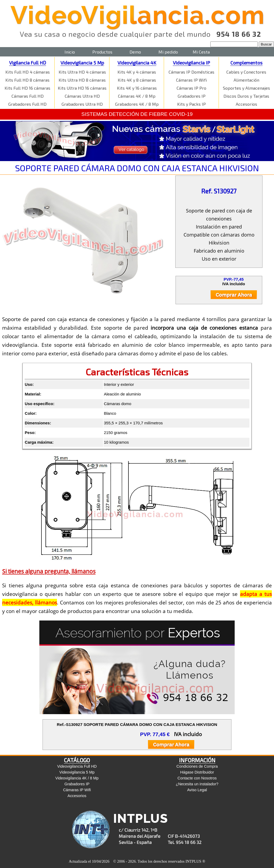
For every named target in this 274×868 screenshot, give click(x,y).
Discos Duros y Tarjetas (246, 96)
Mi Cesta (201, 52)
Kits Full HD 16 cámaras (27, 88)
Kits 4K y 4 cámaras (137, 72)
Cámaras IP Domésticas (191, 72)
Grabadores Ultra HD (82, 104)
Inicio (70, 52)
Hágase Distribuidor (197, 772)
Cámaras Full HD (28, 96)
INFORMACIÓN (197, 760)
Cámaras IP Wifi (191, 80)
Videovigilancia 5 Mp (82, 63)
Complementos (246, 63)
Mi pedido (168, 52)
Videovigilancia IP (191, 63)
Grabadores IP (192, 96)
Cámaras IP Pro (191, 88)
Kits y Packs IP (191, 104)
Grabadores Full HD (27, 104)
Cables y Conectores (246, 72)
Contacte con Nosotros (197, 778)
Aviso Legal (197, 790)
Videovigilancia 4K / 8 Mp (77, 778)
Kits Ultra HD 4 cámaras (82, 72)
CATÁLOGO (77, 760)
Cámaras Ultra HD (82, 96)
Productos (102, 52)
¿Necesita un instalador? (197, 784)
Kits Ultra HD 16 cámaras (82, 88)
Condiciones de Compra (197, 766)
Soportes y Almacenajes (246, 88)
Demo (135, 52)
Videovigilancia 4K (137, 63)
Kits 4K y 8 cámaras (137, 80)
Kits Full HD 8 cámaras (27, 80)
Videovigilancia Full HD (77, 766)
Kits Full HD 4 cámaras (28, 72)
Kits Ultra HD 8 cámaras (82, 80)
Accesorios (246, 104)
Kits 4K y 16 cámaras (137, 88)
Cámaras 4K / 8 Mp (137, 96)
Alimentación (246, 80)
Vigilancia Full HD (28, 63)
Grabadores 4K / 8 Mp (137, 104)
